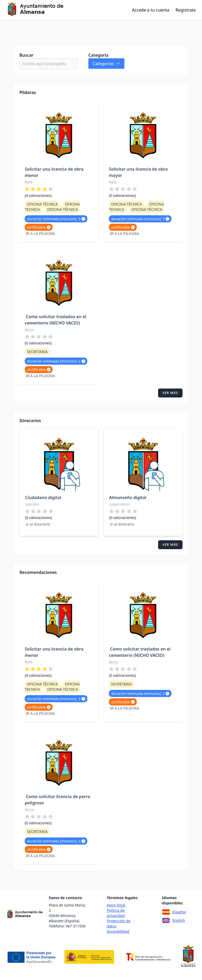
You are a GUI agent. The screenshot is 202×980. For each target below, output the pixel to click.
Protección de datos (119, 923)
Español (174, 912)
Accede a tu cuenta (151, 10)
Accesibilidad (118, 931)
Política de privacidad (116, 913)
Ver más (170, 393)
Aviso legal (116, 905)
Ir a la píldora (40, 234)
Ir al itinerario (38, 524)
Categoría (98, 55)
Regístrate (186, 10)
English (173, 920)
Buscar (26, 55)
